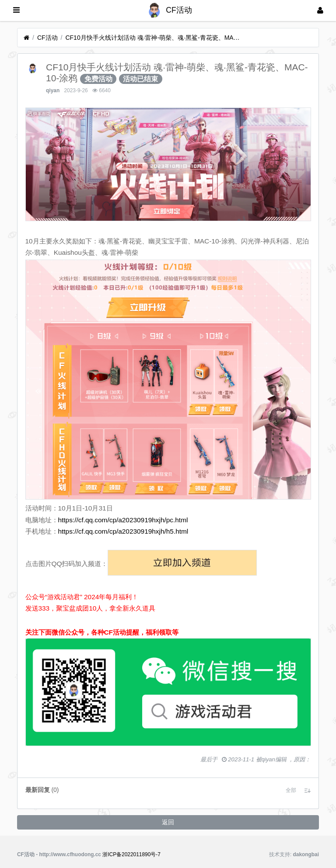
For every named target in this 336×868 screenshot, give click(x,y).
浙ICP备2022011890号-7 (131, 854)
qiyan (53, 90)
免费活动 (98, 79)
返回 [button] (168, 822)
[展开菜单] (16, 10)
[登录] (320, 10)
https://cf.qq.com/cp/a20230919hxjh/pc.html (123, 520)
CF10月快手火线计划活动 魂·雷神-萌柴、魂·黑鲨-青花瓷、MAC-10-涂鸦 (153, 38)
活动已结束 (140, 79)
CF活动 (47, 38)
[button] (291, 790)
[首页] (26, 38)
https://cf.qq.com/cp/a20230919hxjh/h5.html (123, 531)
